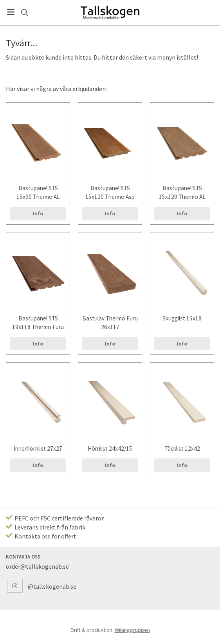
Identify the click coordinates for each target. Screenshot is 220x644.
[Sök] (24, 13)
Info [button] (38, 213)
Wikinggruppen (132, 630)
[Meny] (11, 12)
